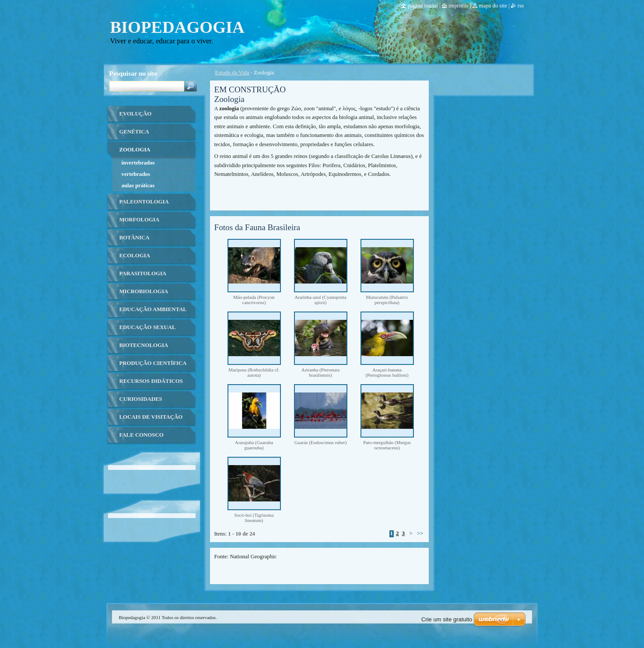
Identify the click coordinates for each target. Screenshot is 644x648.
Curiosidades (141, 399)
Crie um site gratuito (447, 619)
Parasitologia (143, 273)
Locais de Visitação (151, 417)
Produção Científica (153, 363)
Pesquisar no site (133, 73)
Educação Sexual (148, 327)
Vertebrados (136, 174)
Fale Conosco (142, 435)
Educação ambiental (153, 309)
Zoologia (135, 150)
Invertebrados (138, 163)
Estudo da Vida (232, 73)
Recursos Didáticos (151, 381)
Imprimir (458, 6)
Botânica (135, 238)
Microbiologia (144, 291)
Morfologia (140, 220)
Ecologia (135, 256)
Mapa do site (493, 6)
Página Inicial (423, 6)
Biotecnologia (144, 345)
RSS (521, 6)
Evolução (136, 114)
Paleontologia (144, 202)
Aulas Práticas (138, 186)
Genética (134, 132)
